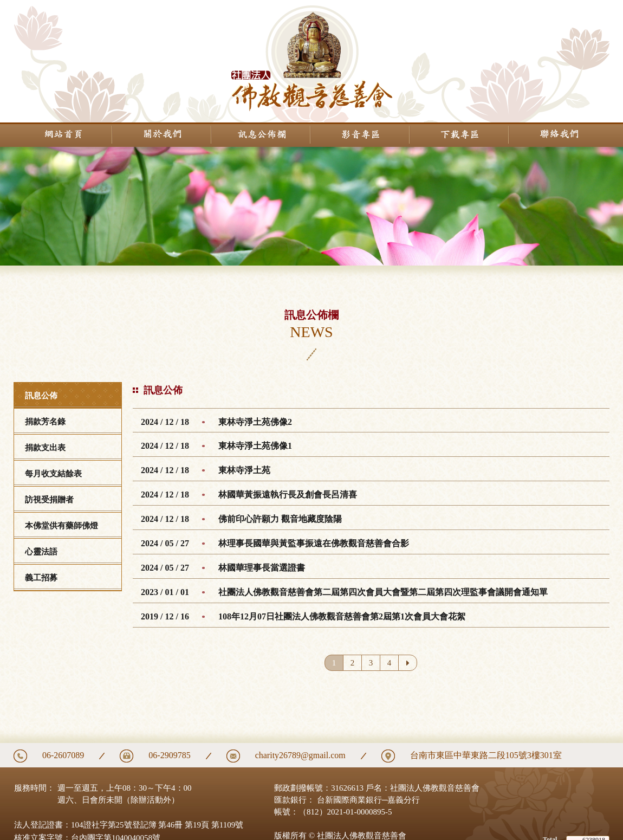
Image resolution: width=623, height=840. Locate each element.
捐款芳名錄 (45, 422)
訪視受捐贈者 (49, 500)
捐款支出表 (45, 448)
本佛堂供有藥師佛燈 (61, 526)
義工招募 (41, 578)
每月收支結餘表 (53, 474)
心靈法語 (41, 552)
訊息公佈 (41, 396)
